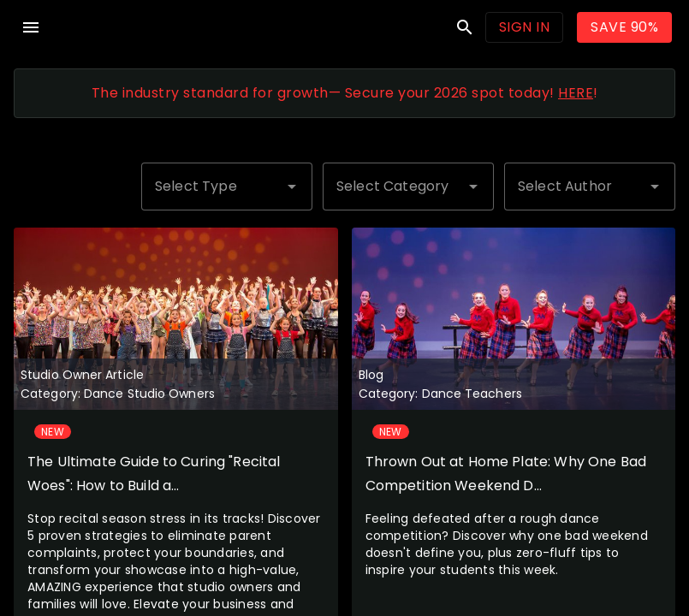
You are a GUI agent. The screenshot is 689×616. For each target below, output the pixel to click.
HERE (576, 93)
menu (31, 27)
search (465, 27)
